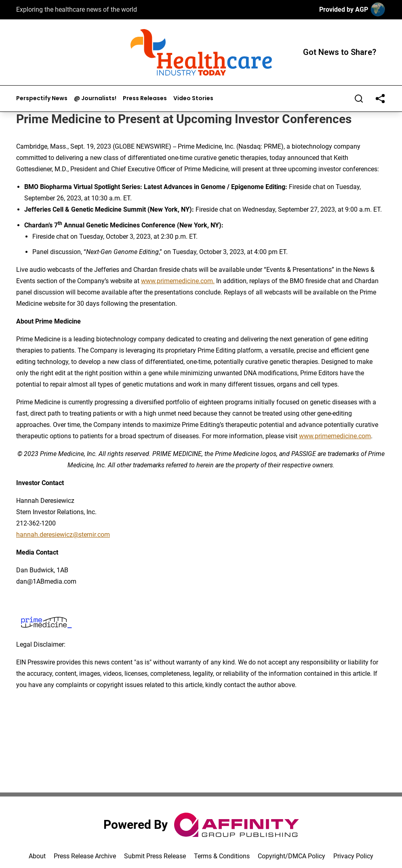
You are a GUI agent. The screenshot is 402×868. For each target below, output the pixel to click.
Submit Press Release (155, 856)
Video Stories (193, 98)
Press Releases (145, 98)
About (37, 856)
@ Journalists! (95, 98)
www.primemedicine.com (335, 436)
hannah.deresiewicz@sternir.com (63, 535)
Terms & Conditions (222, 856)
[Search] (359, 99)
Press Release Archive (85, 856)
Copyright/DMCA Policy (292, 856)
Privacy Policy (353, 856)
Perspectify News (42, 98)
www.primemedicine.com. (178, 281)
